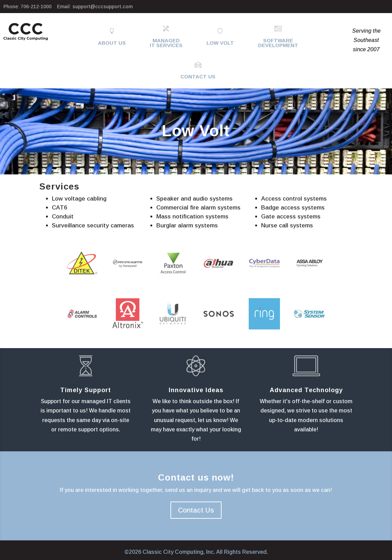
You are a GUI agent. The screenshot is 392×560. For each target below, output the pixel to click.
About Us (112, 43)
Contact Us (198, 77)
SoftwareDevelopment (278, 43)
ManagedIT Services (166, 43)
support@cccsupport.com (103, 7)
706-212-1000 (36, 7)
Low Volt (220, 43)
